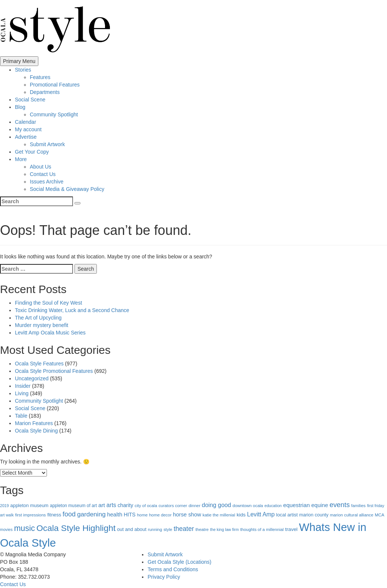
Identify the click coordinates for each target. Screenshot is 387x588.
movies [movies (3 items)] (6, 529)
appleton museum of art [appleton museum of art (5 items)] (73, 506)
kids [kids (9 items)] (241, 515)
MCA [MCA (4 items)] (379, 515)
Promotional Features (55, 85)
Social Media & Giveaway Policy (67, 189)
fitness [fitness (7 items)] (54, 515)
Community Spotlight (54, 114)
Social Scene (30, 100)
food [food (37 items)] (69, 514)
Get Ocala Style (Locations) (179, 562)
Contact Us (43, 174)
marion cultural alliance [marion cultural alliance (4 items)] (352, 515)
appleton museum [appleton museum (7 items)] (29, 505)
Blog (20, 107)
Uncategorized (32, 378)
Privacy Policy (164, 577)
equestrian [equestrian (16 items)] (296, 505)
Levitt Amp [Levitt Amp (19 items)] (261, 514)
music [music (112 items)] (25, 528)
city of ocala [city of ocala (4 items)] (146, 506)
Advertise (26, 137)
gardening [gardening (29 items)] (91, 514)
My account (28, 129)
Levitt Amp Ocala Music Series (50, 333)
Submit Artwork (47, 144)
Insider (23, 386)
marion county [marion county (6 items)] (314, 515)
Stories (23, 70)
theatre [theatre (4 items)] (202, 529)
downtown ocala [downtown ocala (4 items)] (248, 506)
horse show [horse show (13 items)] (187, 515)
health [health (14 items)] (115, 514)
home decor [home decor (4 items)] (160, 515)
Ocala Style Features (39, 364)
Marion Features (34, 423)
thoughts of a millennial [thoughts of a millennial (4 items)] (262, 529)
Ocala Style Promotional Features (54, 371)
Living (22, 393)
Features (40, 77)
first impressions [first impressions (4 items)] (31, 515)
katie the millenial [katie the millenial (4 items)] (219, 515)
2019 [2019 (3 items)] (4, 506)
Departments (45, 92)
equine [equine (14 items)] (320, 505)
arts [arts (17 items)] (111, 505)
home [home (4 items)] (142, 515)
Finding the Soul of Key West (48, 303)
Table (21, 416)
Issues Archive (47, 182)
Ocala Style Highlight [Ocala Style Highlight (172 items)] (76, 528)
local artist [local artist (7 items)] (287, 515)
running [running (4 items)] (155, 529)
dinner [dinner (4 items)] (194, 506)
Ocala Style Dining (36, 431)
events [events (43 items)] (340, 505)
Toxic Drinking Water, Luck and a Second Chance (72, 310)
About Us (41, 167)
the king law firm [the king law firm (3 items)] (224, 529)
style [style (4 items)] (168, 529)
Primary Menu (19, 61)
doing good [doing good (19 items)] (217, 505)
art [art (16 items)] (102, 505)
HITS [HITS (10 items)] (130, 515)
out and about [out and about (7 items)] (132, 529)
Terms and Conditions (173, 569)
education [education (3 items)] (273, 506)
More (21, 159)
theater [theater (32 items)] (184, 529)
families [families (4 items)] (359, 506)
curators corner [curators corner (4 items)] (173, 506)
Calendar (26, 122)
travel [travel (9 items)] (291, 529)
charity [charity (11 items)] (126, 505)
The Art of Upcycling (38, 318)
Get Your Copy (32, 152)
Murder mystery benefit (42, 325)
